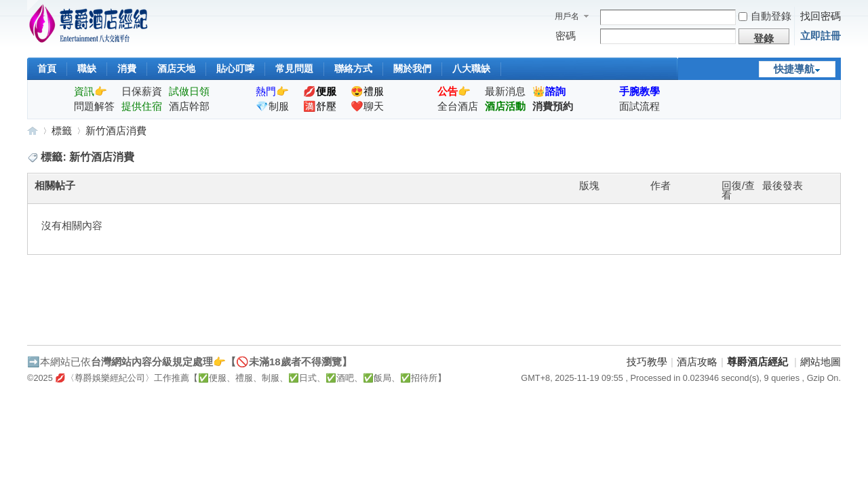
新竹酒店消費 (116, 130)
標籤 (62, 130)
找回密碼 (821, 16)
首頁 (47, 68)
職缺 (87, 68)
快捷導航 (794, 69)
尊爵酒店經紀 (33, 130)
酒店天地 (176, 68)
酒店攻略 (697, 362)
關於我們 (412, 68)
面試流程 (639, 106)
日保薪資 (142, 91)
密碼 (566, 36)
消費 (127, 68)
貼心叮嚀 (235, 68)
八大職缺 (471, 68)
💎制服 (272, 106)
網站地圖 (821, 362)
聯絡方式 (353, 68)
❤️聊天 (367, 106)
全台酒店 (458, 106)
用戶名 (567, 16)
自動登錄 (765, 16)
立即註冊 (821, 36)
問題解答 (94, 106)
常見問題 (294, 68)
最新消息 (505, 91)
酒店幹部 (189, 106)
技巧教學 (647, 362)
